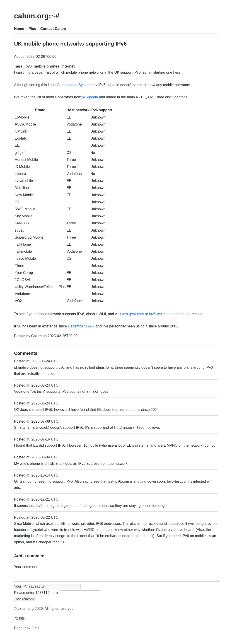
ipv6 (28, 66)
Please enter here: (57, 595)
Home (19, 29)
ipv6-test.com (160, 314)
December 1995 (81, 326)
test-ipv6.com (133, 314)
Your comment (26, 567)
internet (68, 66)
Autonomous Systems (75, 85)
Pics (32, 29)
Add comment (25, 601)
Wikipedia (90, 97)
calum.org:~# (37, 16)
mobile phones (47, 66)
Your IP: (47, 588)
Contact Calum (53, 29)
